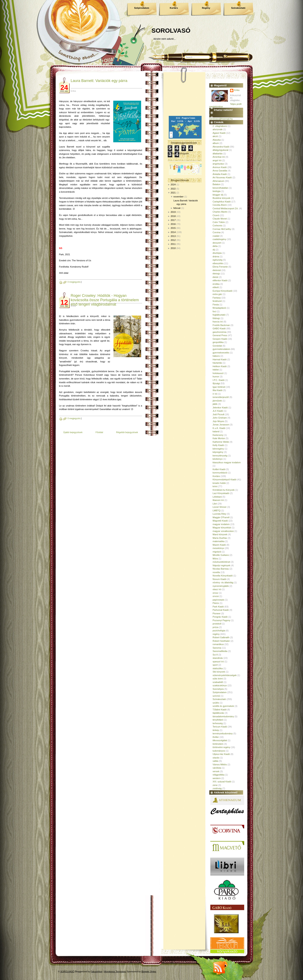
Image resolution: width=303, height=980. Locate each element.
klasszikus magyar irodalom (227, 462)
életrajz (216, 274)
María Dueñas (220, 538)
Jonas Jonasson (221, 425)
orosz (215, 593)
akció (215, 136)
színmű (216, 696)
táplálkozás (218, 713)
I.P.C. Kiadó (219, 380)
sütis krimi (218, 679)
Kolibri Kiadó (219, 469)
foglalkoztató (219, 315)
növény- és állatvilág (223, 582)
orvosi (216, 596)
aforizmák (218, 129)
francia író (218, 322)
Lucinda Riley (219, 514)
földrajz (216, 318)
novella (216, 572)
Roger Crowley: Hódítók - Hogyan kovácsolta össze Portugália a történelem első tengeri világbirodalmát (105, 300)
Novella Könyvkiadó (223, 576)
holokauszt (218, 373)
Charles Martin (220, 212)
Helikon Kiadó (220, 366)
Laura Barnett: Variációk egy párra (99, 81)
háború (216, 356)
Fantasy (217, 298)
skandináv (218, 658)
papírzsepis (218, 600)
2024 (173, 185)
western (217, 778)
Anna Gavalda (220, 171)
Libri (215, 504)
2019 (173, 212)
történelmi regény (221, 747)
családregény (219, 239)
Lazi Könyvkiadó (221, 493)
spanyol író (218, 662)
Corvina (217, 232)
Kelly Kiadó (218, 445)
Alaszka (217, 140)
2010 (173, 248)
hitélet (216, 370)
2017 (173, 220)
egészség (217, 260)
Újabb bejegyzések (73, 432)
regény (216, 634)
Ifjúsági (216, 383)
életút (215, 277)
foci (214, 311)
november (178, 197)
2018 (173, 216)
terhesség (218, 723)
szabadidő (218, 682)
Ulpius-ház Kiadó (221, 754)
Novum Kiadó (219, 579)
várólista (217, 768)
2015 (173, 228)
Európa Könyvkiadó (222, 291)
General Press (220, 335)
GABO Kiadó (219, 328)
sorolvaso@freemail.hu (221, 119)
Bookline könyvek (222, 198)
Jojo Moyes (218, 421)
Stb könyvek (219, 672)
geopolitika (218, 342)
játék (215, 404)
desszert (217, 243)
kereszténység (220, 456)
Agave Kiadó (219, 133)
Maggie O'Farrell (221, 517)
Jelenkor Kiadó (220, 408)
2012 (173, 240)
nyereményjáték (221, 586)
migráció (217, 552)
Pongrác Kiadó (220, 617)
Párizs (216, 603)
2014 (173, 232)
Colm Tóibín (219, 222)
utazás (216, 758)
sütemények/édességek (225, 675)
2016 (173, 224)
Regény (206, 8)
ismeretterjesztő (221, 397)
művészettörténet (221, 562)
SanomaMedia (220, 651)
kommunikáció (220, 473)
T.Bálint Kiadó (220, 710)
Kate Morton (219, 438)
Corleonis (217, 225)
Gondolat (217, 346)
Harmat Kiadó (220, 359)
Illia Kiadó (218, 390)
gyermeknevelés (221, 353)
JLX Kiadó (218, 411)
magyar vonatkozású (223, 531)
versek (216, 771)
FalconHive (97, 971)
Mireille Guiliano (221, 555)
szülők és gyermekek (223, 706)
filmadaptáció (219, 308)
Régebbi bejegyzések (127, 432)
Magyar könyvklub (222, 528)
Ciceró (216, 215)
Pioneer (217, 613)
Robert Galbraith (221, 637)
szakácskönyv (220, 685)
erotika (216, 284)
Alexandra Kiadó (221, 147)
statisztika (218, 668)
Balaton (216, 184)
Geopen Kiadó (220, 339)
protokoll (217, 624)
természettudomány (223, 733)
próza (216, 627)
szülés (216, 703)
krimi (215, 486)
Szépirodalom (142, 8)
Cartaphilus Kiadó (222, 202)
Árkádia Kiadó (220, 174)
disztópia (217, 253)
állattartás (218, 154)
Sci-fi (215, 655)
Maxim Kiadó (219, 545)
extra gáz (217, 294)
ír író (215, 394)
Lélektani (217, 497)
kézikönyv (218, 459)
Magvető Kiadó (220, 521)
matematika (219, 541)
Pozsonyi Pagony (221, 620)
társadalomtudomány (223, 716)
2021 (173, 193)
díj (214, 250)
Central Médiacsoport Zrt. (225, 208)
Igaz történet (219, 387)
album (216, 143)
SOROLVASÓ (171, 30)
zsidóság (217, 788)
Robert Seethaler (221, 641)
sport (215, 665)
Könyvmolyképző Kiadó (224, 479)
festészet (217, 301)
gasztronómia (219, 332)
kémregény (218, 449)
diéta (215, 246)
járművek (217, 401)
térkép (216, 730)
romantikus (218, 644)
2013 (173, 236)
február (177, 208)
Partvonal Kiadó (221, 610)
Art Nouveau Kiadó (222, 177)
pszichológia (219, 631)
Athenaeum (218, 181)
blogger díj (218, 195)
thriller (216, 737)
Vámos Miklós (220, 764)
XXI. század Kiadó (222, 782)
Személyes (218, 689)
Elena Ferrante (220, 267)
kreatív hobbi (219, 483)
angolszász (218, 164)
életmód (217, 270)
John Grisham (220, 418)
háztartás (217, 363)
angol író (217, 160)
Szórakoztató (238, 8)
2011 (173, 244)
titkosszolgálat (220, 740)
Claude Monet (220, 219)
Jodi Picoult (218, 414)
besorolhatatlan (220, 188)
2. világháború (220, 126)
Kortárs (174, 8)
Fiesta (216, 305)
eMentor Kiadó (220, 280)
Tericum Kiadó (220, 727)
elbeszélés (218, 263)
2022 (173, 189)
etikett (216, 287)
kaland (216, 431)
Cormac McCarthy (222, 229)
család (216, 236)
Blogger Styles (149, 971)
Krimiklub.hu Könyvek (224, 490)
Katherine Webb (221, 442)
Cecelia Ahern (220, 205)
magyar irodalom (221, 524)
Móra (215, 559)
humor (216, 377)
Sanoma (217, 648)
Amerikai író (219, 157)
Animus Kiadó (220, 167)
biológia (217, 191)
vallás (216, 761)
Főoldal (99, 432)
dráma (216, 256)
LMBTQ (217, 510)
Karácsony (218, 435)
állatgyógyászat (220, 150)
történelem (218, 744)
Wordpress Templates (115, 971)
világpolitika (219, 775)
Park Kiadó (218, 607)
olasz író (217, 589)
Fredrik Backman (221, 325)
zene (215, 785)
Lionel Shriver (220, 507)
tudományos (219, 751)
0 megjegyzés (74, 282)
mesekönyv (218, 548)
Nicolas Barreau (221, 569)
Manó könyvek (220, 534)
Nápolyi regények (221, 565)
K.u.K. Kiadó (219, 428)
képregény (218, 452)
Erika (237, 90)
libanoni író (218, 500)
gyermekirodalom (221, 349)
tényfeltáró (218, 720)
